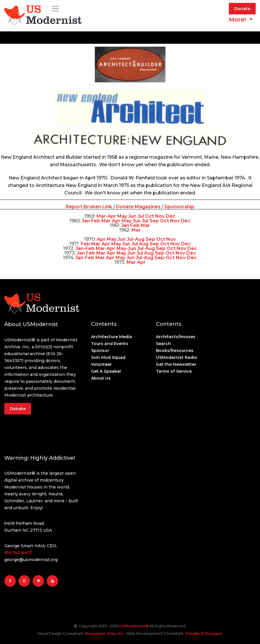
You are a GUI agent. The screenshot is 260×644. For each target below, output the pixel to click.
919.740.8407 (18, 553)
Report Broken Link (90, 207)
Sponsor (100, 351)
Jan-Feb (85, 248)
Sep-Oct (165, 258)
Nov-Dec (186, 258)
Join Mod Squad (108, 357)
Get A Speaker (106, 371)
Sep (154, 221)
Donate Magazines (138, 207)
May (122, 216)
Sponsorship (179, 207)
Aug (144, 244)
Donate (242, 9)
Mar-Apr (106, 216)
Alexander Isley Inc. (105, 633)
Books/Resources (175, 351)
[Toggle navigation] (56, 9)
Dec (171, 216)
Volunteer (101, 364)
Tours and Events (110, 344)
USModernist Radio (177, 357)
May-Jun (126, 248)
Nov (160, 216)
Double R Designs (204, 633)
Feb (96, 221)
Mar (106, 221)
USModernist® (134, 626)
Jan (86, 221)
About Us (101, 378)
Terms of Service (174, 371)
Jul (141, 216)
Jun (132, 216)
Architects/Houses (176, 337)
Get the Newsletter (176, 364)
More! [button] (238, 20)
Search (163, 344)
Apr (116, 221)
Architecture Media (112, 337)
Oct (149, 216)
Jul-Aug (136, 239)
